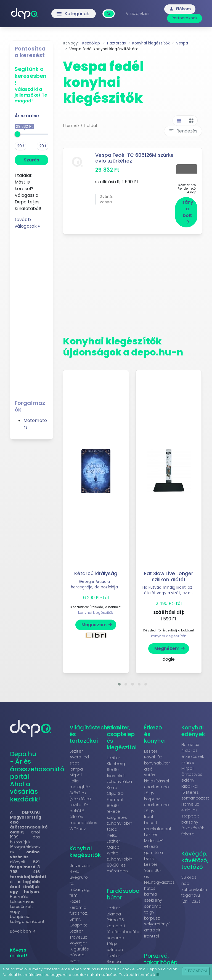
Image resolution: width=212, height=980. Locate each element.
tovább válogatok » (27, 223)
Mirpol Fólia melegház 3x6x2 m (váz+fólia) (80, 785)
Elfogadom (196, 971)
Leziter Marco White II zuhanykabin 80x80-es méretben (120, 854)
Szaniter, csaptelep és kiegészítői (122, 736)
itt (158, 975)
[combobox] (109, 11)
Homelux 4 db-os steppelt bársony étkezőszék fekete (193, 817)
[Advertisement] (31, 312)
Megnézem (97, 623)
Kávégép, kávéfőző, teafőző (195, 859)
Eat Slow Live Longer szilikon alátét (169, 575)
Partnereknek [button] (185, 18)
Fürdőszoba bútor (123, 893)
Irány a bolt (187, 210)
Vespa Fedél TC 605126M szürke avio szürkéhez (135, 158)
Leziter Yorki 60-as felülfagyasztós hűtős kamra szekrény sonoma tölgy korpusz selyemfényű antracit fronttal (160, 898)
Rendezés (183, 131)
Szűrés (31, 160)
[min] (20, 146)
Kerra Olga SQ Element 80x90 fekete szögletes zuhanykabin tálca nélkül (120, 810)
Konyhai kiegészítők (85, 850)
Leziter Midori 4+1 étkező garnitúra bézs (154, 845)
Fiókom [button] (181, 9)
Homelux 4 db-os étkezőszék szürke (193, 752)
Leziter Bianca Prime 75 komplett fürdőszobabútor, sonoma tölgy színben (124, 927)
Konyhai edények (193, 729)
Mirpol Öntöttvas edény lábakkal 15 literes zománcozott (195, 782)
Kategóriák (73, 14)
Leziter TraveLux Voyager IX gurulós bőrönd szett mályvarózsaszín (87, 947)
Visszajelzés (138, 14)
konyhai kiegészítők (96, 611)
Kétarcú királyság (96, 572)
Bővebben (23, 929)
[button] (119, 682)
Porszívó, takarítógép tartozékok (161, 961)
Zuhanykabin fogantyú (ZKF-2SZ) (194, 894)
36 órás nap (189, 879)
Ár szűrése (27, 116)
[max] (43, 146)
